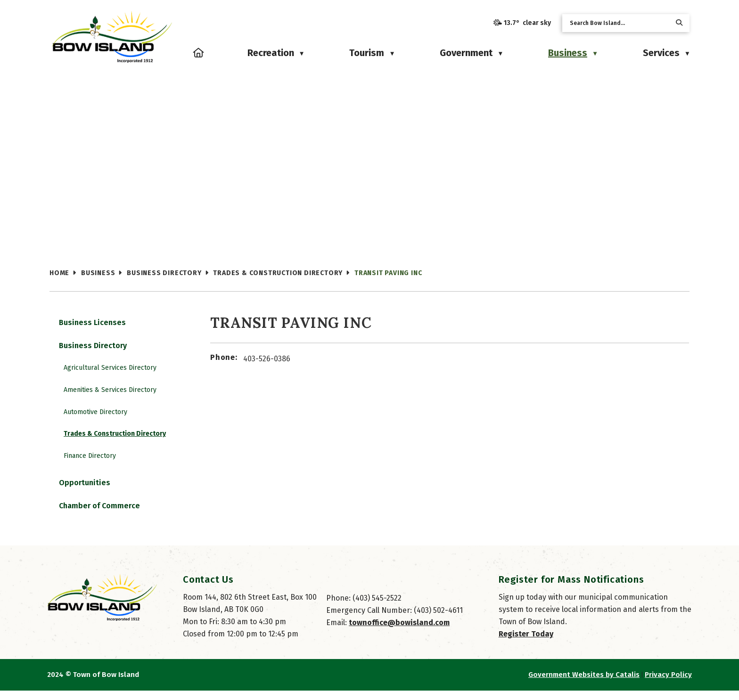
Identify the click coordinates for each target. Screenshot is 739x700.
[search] (618, 23)
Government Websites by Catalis (584, 684)
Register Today (526, 643)
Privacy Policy (668, 684)
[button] (679, 23)
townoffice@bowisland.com (399, 632)
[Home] (199, 53)
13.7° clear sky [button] (527, 23)
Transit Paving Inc (388, 273)
